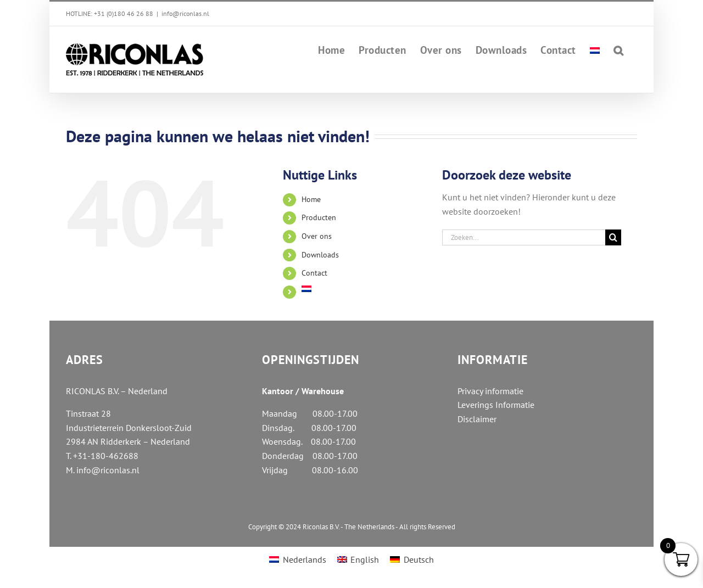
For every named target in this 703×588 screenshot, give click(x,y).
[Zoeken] (613, 237)
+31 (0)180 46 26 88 (124, 13)
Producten (319, 217)
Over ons (317, 236)
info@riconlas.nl (185, 13)
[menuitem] (595, 49)
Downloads (320, 255)
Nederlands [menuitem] (305, 559)
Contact (314, 273)
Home (311, 199)
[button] (619, 49)
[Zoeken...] (524, 237)
